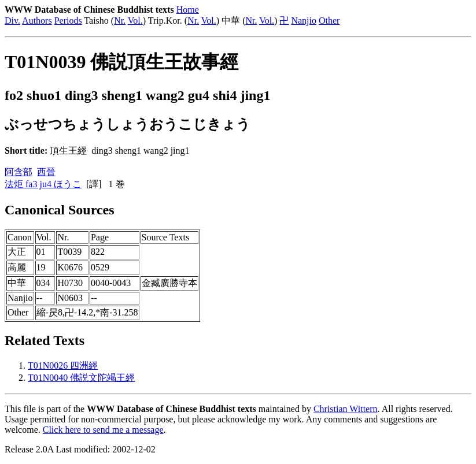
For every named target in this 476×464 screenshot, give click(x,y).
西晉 (46, 172)
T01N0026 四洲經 (63, 365)
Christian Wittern (346, 409)
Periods (68, 21)
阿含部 (19, 172)
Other (329, 21)
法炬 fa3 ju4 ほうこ (43, 184)
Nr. (120, 21)
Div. (12, 21)
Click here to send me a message (103, 430)
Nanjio (304, 21)
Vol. (135, 21)
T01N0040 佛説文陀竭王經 (81, 378)
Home (188, 10)
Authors (37, 21)
